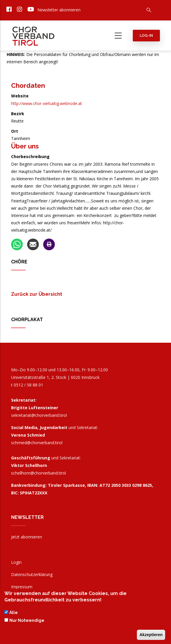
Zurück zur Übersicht (37, 294)
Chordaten (28, 85)
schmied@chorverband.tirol (37, 443)
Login (16, 562)
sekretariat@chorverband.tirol (39, 415)
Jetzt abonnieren (27, 537)
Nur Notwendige (27, 621)
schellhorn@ (39, 473)
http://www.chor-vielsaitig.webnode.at (47, 103)
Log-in (146, 35)
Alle (14, 613)
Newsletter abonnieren (59, 10)
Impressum (22, 587)
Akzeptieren (151, 635)
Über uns (25, 146)
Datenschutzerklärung (32, 574)
